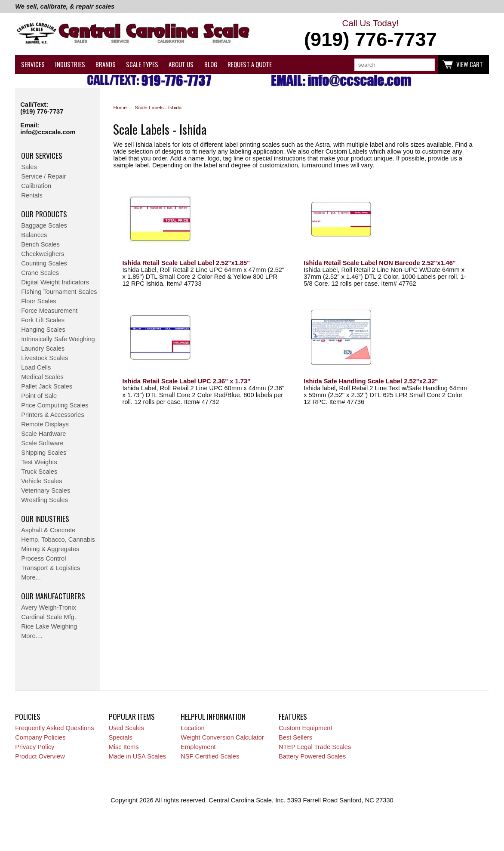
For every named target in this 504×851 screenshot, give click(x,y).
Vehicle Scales (41, 481)
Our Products (44, 214)
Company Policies (40, 737)
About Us (181, 64)
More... (31, 577)
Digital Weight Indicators (55, 282)
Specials (121, 737)
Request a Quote (250, 64)
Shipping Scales (44, 453)
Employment (198, 747)
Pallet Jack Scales (47, 386)
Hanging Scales (43, 330)
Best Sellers (295, 737)
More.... (32, 636)
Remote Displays (45, 424)
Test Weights (39, 462)
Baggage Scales (44, 225)
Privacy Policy (35, 747)
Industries (70, 64)
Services (33, 64)
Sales (29, 167)
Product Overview (40, 756)
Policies (28, 716)
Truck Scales (39, 472)
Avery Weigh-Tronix (49, 607)
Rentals (32, 195)
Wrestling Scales (45, 500)
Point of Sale (39, 396)
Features (293, 716)
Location (192, 728)
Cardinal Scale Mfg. (49, 617)
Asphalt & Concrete (48, 530)
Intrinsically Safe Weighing (58, 339)
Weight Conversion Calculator (222, 737)
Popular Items (132, 716)
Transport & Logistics (51, 568)
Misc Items (124, 747)
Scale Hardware (43, 434)
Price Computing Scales (55, 405)
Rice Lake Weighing (49, 626)
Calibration (36, 186)
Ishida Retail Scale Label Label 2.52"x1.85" (186, 263)
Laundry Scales (43, 348)
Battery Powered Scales (312, 756)
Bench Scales (40, 244)
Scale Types (142, 64)
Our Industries (45, 518)
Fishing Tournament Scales (59, 292)
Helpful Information (213, 716)
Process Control (43, 558)
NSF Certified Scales (210, 756)
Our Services (42, 155)
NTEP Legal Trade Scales (315, 747)
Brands (106, 64)
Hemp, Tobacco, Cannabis (58, 540)
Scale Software (42, 443)
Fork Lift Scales (43, 320)
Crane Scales (40, 273)
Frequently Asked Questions (54, 728)
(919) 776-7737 (42, 111)
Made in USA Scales (138, 756)
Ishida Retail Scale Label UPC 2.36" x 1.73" (186, 381)
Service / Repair (43, 176)
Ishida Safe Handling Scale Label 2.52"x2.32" (371, 381)
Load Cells (36, 367)
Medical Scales (42, 377)
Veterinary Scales (46, 490)
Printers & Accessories (53, 415)
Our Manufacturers (53, 596)
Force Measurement (49, 311)
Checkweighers (43, 254)
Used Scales (126, 728)
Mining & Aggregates (50, 549)
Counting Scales (44, 263)
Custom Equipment (306, 728)
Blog (211, 64)
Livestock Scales (45, 358)
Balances (34, 235)
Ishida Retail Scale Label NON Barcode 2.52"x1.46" (380, 263)
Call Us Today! (370, 34)
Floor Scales (38, 301)
